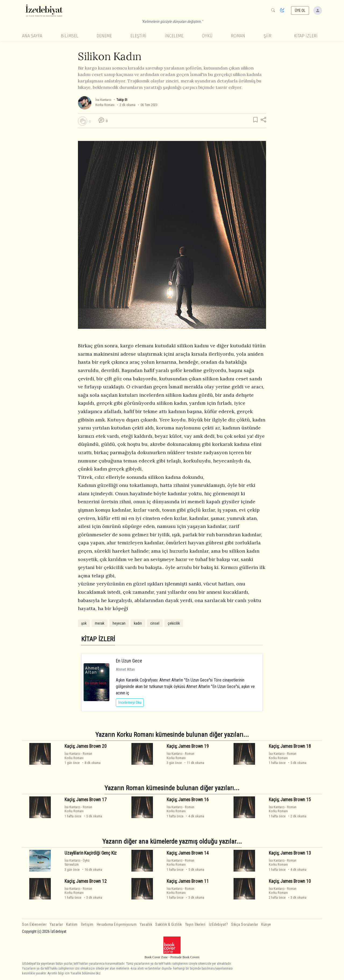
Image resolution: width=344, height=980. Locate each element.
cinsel (155, 623)
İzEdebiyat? (218, 925)
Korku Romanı (105, 105)
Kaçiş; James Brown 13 (290, 853)
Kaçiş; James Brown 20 (85, 746)
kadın (138, 623)
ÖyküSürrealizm (77, 862)
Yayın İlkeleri (195, 925)
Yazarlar (56, 925)
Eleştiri (138, 36)
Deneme (104, 36)
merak (100, 623)
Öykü (207, 36)
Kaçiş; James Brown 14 (188, 853)
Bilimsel (69, 36)
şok (84, 623)
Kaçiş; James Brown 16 (188, 800)
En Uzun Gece (129, 661)
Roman (238, 36)
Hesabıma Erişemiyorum (117, 925)
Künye (266, 925)
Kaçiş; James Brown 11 (188, 881)
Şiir (268, 36)
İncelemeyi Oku (130, 702)
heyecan (119, 623)
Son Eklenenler (34, 925)
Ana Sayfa (32, 36)
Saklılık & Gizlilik (169, 925)
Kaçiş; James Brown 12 (85, 881)
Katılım (72, 925)
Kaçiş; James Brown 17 (85, 800)
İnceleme (174, 36)
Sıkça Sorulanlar (245, 925)
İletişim (87, 925)
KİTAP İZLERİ (306, 36)
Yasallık (146, 925)
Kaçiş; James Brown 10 (290, 881)
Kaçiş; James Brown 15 (290, 800)
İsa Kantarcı (103, 100)
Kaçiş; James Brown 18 (290, 746)
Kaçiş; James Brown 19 (188, 746)
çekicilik (174, 623)
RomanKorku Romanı (78, 756)
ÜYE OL (300, 10)
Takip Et (122, 100)
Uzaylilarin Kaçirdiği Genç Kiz (91, 853)
